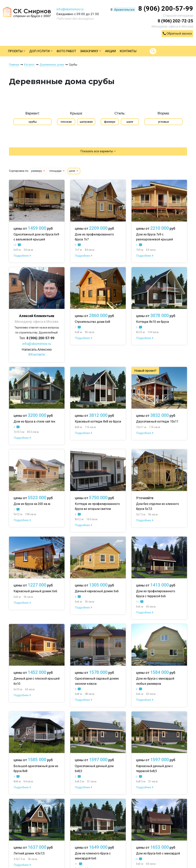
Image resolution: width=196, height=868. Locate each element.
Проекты (17, 51)
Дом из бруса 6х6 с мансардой (158, 853)
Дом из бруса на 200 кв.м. (32, 504)
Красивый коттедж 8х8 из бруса (98, 421)
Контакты (128, 51)
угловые (164, 122)
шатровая (86, 122)
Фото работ (66, 51)
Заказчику (91, 51)
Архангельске (124, 10)
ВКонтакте (37, 354)
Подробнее (22, 256)
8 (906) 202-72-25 (175, 21)
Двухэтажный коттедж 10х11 (157, 421)
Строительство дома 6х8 (92, 322)
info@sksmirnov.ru (70, 9)
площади (57, 171)
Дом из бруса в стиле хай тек (34, 421)
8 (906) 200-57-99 (166, 8)
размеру (38, 171)
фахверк (110, 122)
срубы (33, 122)
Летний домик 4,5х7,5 (29, 853)
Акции (111, 51)
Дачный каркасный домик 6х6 (97, 591)
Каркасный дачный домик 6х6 (35, 591)
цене (74, 171)
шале (130, 122)
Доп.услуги (41, 51)
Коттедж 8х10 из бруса (152, 322)
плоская (66, 122)
